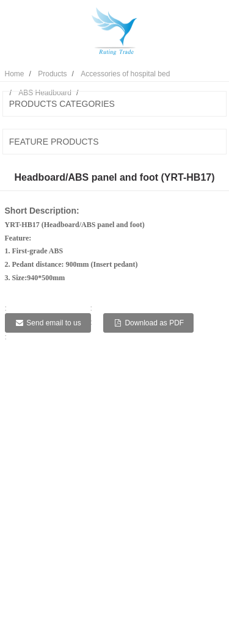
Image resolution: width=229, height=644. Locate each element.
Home (15, 74)
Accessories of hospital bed (125, 74)
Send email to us (53, 323)
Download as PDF (154, 323)
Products (52, 74)
